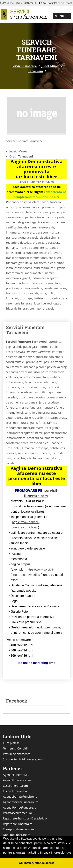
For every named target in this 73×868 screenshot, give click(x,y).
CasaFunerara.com (15, 786)
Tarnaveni (36, 71)
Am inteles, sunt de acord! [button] (37, 863)
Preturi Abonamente (17, 754)
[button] (62, 16)
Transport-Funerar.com (18, 829)
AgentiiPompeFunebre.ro (20, 807)
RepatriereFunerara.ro (18, 824)
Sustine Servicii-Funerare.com (23, 759)
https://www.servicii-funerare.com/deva (25, 525)
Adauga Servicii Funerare (55, 3)
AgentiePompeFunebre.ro (20, 796)
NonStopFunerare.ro (17, 835)
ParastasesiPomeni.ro (17, 813)
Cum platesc (11, 743)
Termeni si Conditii (15, 748)
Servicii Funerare (24, 66)
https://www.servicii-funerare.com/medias (32, 572)
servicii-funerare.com (41, 493)
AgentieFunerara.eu (16, 775)
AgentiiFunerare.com (17, 780)
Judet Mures (50, 66)
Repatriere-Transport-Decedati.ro (25, 818)
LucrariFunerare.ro (15, 791)
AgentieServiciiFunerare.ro (21, 802)
